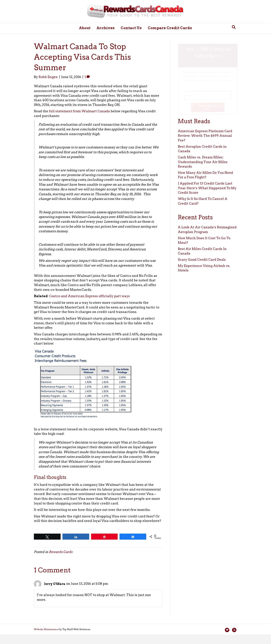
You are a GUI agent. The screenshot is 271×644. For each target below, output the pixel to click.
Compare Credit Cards (170, 28)
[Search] (234, 27)
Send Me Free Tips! (208, 107)
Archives (106, 28)
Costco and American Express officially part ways (89, 296)
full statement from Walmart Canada (79, 111)
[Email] (208, 95)
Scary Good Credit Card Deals (202, 260)
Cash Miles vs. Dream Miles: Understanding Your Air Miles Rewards (203, 162)
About (85, 28)
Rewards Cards (61, 552)
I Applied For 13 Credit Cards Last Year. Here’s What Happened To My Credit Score (207, 188)
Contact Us (131, 28)
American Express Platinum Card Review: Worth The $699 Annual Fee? (205, 136)
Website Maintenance (46, 629)
